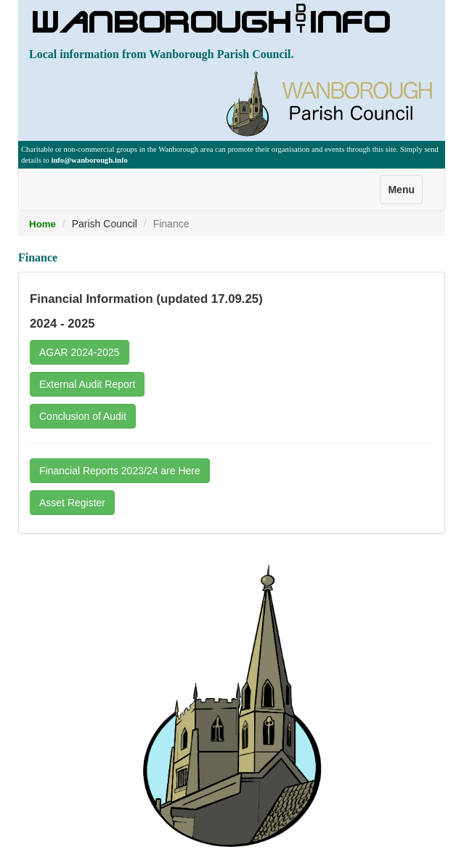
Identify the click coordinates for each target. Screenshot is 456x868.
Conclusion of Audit (83, 416)
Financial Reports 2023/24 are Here (120, 471)
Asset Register (72, 503)
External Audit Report (87, 384)
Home (42, 224)
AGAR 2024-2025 (80, 352)
